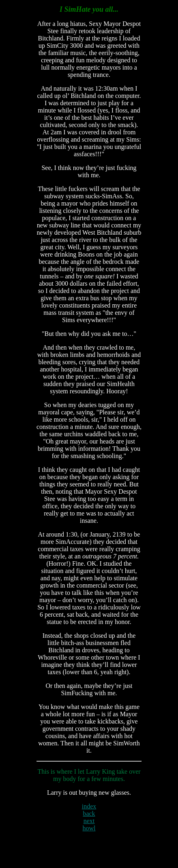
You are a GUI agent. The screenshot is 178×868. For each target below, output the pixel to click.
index (89, 806)
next (89, 821)
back (89, 814)
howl (89, 828)
